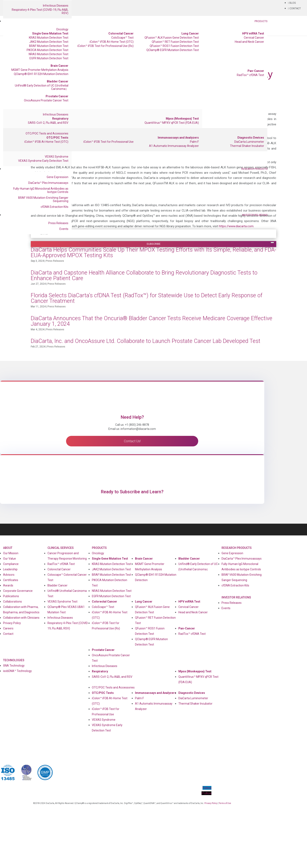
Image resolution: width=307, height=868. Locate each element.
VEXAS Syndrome (57, 157)
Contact (8, 634)
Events (64, 229)
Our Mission (11, 553)
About (8, 548)
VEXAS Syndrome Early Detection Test (43, 161)
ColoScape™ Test (122, 38)
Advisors (9, 575)
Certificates (11, 580)
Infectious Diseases (56, 6)
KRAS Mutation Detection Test (49, 38)
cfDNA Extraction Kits (55, 207)
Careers (8, 628)
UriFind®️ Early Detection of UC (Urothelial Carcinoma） (42, 87)
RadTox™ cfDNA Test (250, 75)
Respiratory (60, 119)
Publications (11, 596)
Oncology (62, 29)
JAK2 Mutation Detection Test (49, 42)
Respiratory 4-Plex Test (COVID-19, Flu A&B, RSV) (40, 11)
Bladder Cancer (58, 81)
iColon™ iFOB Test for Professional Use (108, 142)
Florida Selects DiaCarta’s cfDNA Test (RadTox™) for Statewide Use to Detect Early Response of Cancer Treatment (147, 298)
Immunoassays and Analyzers (178, 138)
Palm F (194, 142)
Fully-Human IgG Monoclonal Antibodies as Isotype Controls (41, 190)
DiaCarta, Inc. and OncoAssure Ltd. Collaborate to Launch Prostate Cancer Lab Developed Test (146, 341)
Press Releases (58, 223)
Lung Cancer (190, 33)
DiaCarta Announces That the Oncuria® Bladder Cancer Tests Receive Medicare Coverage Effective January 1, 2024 (152, 321)
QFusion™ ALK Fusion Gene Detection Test (172, 38)
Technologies (14, 660)
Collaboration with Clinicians (21, 618)
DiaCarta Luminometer (249, 142)
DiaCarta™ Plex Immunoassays (48, 183)
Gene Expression (57, 177)
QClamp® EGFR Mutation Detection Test (173, 50)
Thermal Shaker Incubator (247, 146)
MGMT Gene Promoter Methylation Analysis (40, 70)
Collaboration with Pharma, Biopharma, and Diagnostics (21, 610)
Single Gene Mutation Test (50, 33)
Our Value (9, 559)
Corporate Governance (18, 591)
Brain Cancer (59, 66)
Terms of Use (225, 803)
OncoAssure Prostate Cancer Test (46, 100)
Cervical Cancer (254, 38)
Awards (8, 585)
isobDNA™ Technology (17, 671)
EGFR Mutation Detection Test (49, 58)
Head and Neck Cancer (249, 42)
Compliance (11, 564)
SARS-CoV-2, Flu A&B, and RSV (48, 123)
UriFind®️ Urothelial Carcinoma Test (67, 593)
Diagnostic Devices (251, 138)
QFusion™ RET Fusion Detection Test (175, 42)
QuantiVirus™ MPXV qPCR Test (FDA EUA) (172, 123)
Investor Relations (255, 215)
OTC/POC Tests (57, 138)
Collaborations (12, 602)
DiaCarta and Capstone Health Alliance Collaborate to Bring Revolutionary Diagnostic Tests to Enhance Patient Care (144, 275)
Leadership (10, 569)
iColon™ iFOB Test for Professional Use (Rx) (105, 46)
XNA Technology (14, 666)
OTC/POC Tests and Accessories (47, 133)
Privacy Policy (12, 623)
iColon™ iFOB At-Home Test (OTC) (112, 42)
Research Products (254, 169)
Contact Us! (132, 441)
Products (261, 21)
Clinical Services (61, 548)
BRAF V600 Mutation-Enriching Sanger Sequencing (43, 199)
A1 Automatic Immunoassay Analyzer (174, 146)
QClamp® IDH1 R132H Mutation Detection (41, 74)
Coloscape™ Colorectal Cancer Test (67, 577)
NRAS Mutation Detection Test (49, 54)
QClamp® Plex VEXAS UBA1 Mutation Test (66, 610)
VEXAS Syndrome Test (62, 602)
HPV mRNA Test (253, 33)
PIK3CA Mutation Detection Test (47, 50)
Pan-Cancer (256, 71)
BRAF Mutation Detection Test (49, 46)
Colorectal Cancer (121, 33)
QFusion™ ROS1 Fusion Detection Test (174, 46)
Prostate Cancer (57, 96)
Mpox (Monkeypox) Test (182, 119)
